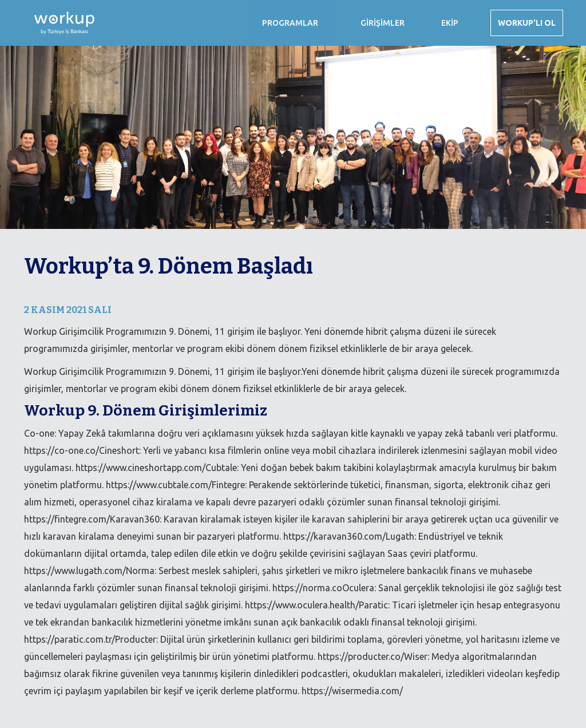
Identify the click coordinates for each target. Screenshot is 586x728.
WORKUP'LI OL (527, 23)
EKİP (450, 23)
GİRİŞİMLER (383, 23)
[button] (290, 23)
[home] (59, 23)
